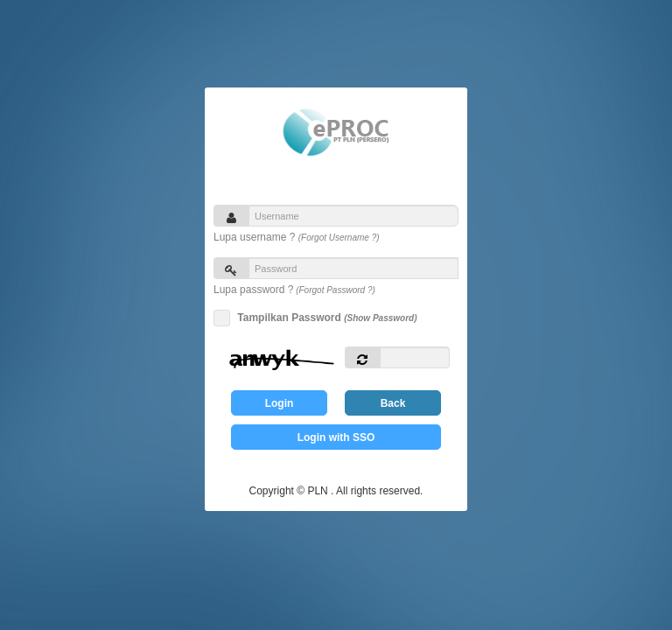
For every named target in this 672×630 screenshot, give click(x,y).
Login (280, 403)
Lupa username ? (297, 237)
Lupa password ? (294, 290)
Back (393, 403)
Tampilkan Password (324, 318)
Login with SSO (336, 437)
